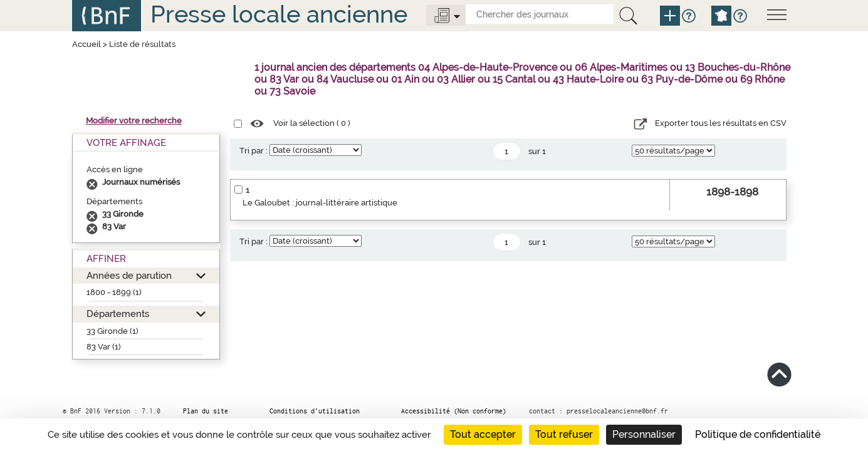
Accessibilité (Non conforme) (454, 411)
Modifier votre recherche (134, 121)
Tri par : (254, 151)
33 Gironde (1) (112, 331)
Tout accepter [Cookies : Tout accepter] (483, 434)
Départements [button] (118, 314)
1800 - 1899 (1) (114, 292)
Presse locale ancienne (279, 14)
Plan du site (206, 411)
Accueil (86, 44)
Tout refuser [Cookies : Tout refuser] (564, 434)
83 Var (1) (104, 347)
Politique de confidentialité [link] (758, 434)
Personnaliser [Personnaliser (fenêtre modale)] (644, 434)
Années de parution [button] (129, 275)
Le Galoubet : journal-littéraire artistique (320, 203)
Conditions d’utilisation (315, 411)
